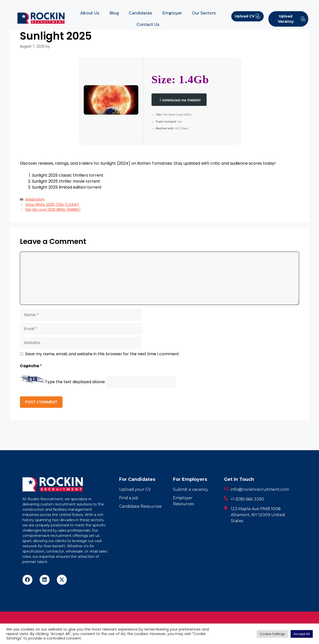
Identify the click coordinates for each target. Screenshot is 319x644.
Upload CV (248, 16)
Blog (114, 13)
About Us (90, 13)
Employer (172, 13)
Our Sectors (204, 13)
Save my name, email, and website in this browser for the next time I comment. (102, 354)
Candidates (141, 13)
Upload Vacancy (292, 19)
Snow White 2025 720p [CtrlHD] (52, 205)
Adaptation (35, 199)
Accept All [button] (302, 634)
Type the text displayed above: (75, 382)
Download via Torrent (179, 99)
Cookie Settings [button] (272, 634)
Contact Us (148, 25)
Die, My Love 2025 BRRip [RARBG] (53, 210)
